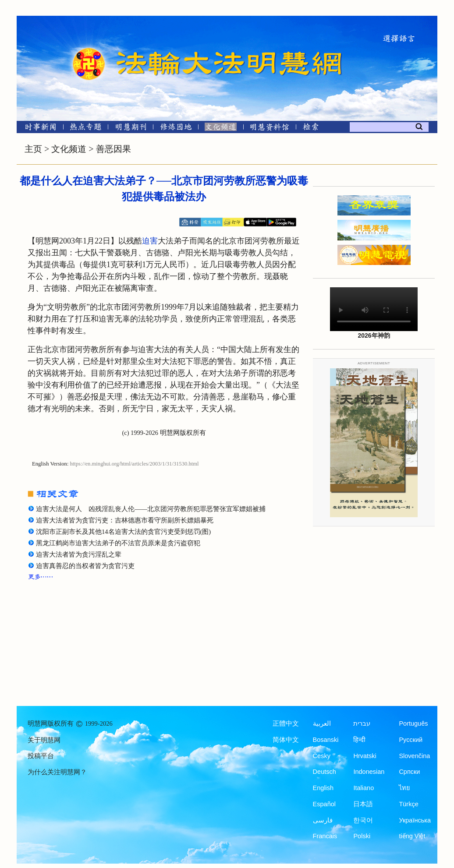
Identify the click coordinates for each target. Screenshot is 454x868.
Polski (362, 836)
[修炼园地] (176, 129)
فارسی (323, 820)
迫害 (150, 241)
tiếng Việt (412, 836)
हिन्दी (359, 740)
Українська (415, 820)
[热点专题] (86, 129)
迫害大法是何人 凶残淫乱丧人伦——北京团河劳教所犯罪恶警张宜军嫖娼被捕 (151, 509)
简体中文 (286, 740)
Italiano (364, 788)
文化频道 (69, 149)
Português (413, 723)
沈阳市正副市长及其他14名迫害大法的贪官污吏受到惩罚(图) (123, 532)
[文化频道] (221, 129)
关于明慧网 (44, 740)
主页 (33, 149)
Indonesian (369, 772)
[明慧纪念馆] (270, 129)
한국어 (363, 820)
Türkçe (408, 804)
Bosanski (326, 740)
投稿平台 (41, 756)
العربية (322, 723)
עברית (362, 723)
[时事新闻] (38, 129)
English (323, 788)
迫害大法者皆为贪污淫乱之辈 (79, 554)
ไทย (404, 788)
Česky (322, 756)
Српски (409, 772)
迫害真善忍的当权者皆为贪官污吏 (85, 566)
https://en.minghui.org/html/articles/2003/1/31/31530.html (135, 464)
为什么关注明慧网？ (57, 772)
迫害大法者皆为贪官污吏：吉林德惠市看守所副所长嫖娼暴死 (125, 520)
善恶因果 (113, 149)
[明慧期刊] (131, 129)
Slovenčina (414, 756)
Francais (325, 836)
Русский (411, 740)
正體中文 (286, 723)
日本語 (363, 804)
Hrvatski (365, 756)
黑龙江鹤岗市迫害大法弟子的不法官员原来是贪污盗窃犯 (118, 543)
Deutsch (325, 772)
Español (324, 804)
